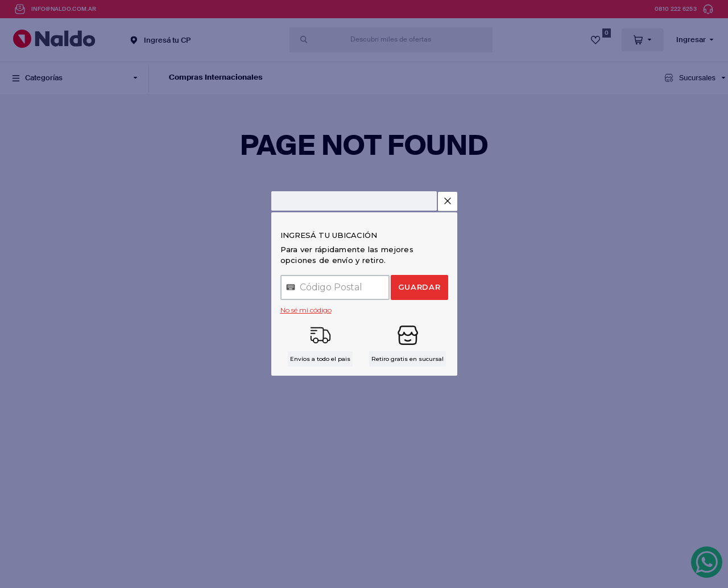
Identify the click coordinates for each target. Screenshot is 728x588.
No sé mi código (306, 310)
